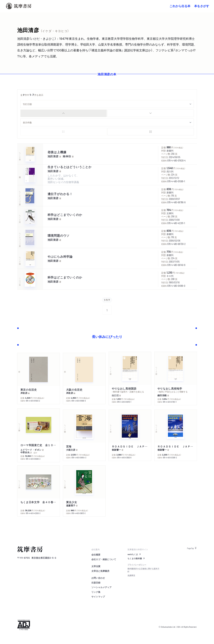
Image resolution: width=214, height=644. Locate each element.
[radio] (64, 113)
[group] (107, 113)
